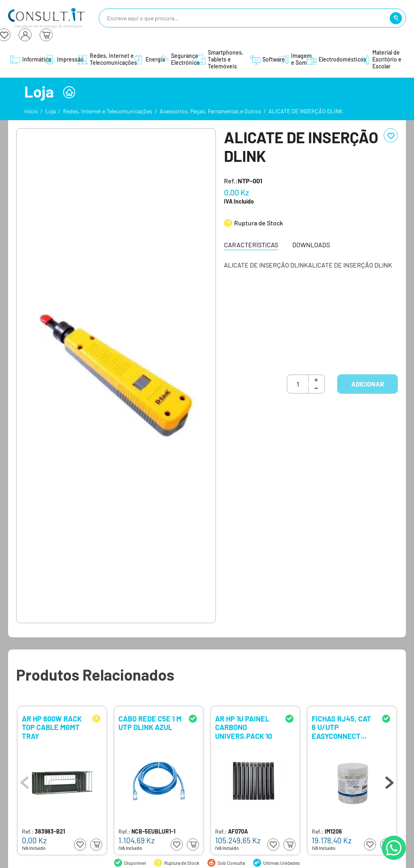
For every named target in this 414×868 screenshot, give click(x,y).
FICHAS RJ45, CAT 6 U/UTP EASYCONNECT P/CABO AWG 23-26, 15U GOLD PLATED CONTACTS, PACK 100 (341, 727)
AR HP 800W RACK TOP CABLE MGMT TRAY (52, 727)
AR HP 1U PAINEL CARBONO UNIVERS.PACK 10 (244, 727)
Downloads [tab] (311, 245)
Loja (51, 111)
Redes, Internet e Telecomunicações (108, 111)
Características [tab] (251, 245)
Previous (25, 781)
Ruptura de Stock (259, 223)
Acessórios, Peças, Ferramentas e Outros (210, 111)
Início (31, 111)
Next (389, 781)
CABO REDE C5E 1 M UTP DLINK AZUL (150, 723)
